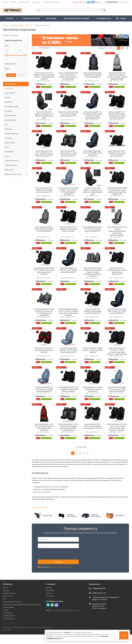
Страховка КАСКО (9, 625)
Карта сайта (7, 639)
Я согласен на (56, 572)
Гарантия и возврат (9, 603)
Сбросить (21, 75)
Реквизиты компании (99, 614)
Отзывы (6, 620)
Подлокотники (48, 515)
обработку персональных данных (60, 572)
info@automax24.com (80, 2)
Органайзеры (120, 515)
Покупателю (8, 594)
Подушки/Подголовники (72, 515)
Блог (5, 608)
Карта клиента (8, 606)
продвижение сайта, (68, 620)
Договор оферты (9, 617)
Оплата (6, 597)
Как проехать (50, 600)
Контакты (49, 603)
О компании (50, 594)
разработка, (58, 620)
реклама (77, 620)
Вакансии (49, 597)
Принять (124, 635)
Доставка (6, 600)
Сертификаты (8, 622)
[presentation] (53, 559)
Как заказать (50, 606)
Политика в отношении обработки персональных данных (22, 614)
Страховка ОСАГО (9, 628)
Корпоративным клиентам (12, 611)
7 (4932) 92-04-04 (99, 598)
